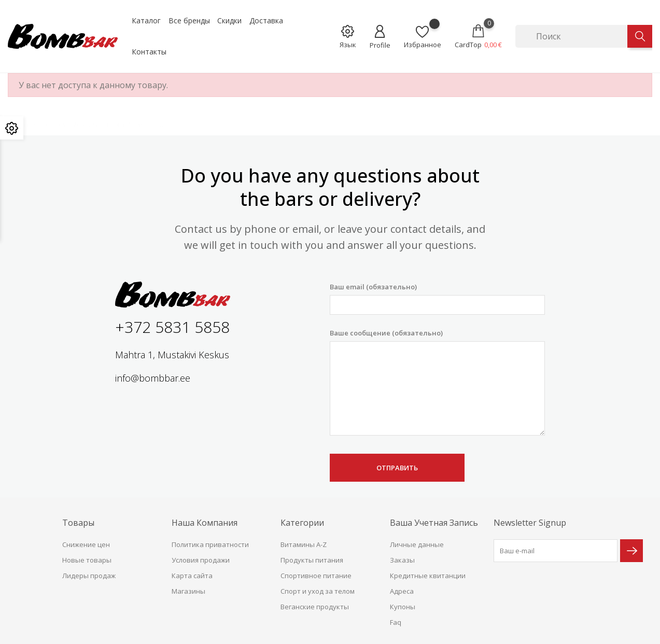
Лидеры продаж (89, 576)
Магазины (188, 591)
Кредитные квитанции (428, 576)
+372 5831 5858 (172, 327)
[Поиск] (571, 36)
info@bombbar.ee (153, 378)
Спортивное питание (316, 576)
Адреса (402, 591)
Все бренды (189, 20)
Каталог (146, 20)
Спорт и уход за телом (318, 591)
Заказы (402, 560)
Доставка (266, 20)
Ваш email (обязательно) (437, 298)
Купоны (403, 607)
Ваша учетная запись (434, 523)
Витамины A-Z (304, 544)
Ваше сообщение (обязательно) (437, 382)
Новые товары (87, 560)
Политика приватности (210, 544)
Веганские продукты (315, 607)
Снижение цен (86, 544)
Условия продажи (201, 560)
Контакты (149, 52)
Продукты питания (312, 560)
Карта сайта (192, 576)
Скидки (229, 20)
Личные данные (417, 544)
